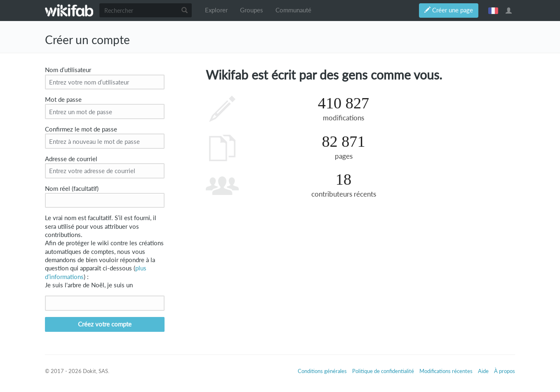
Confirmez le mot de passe (81, 129)
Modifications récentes (446, 371)
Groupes (252, 10)
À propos (505, 371)
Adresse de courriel (71, 159)
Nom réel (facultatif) (72, 189)
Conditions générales (322, 371)
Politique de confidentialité (383, 371)
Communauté (293, 10)
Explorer (216, 10)
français (493, 10)
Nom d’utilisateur (68, 70)
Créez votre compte (105, 324)
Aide (483, 371)
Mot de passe (63, 100)
